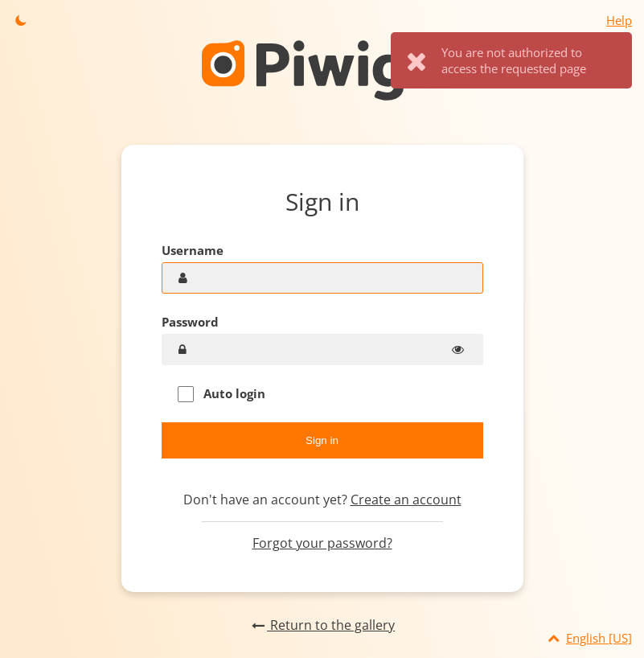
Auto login (222, 394)
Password (190, 322)
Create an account (406, 500)
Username (193, 250)
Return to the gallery (322, 625)
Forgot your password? (322, 543)
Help (619, 20)
